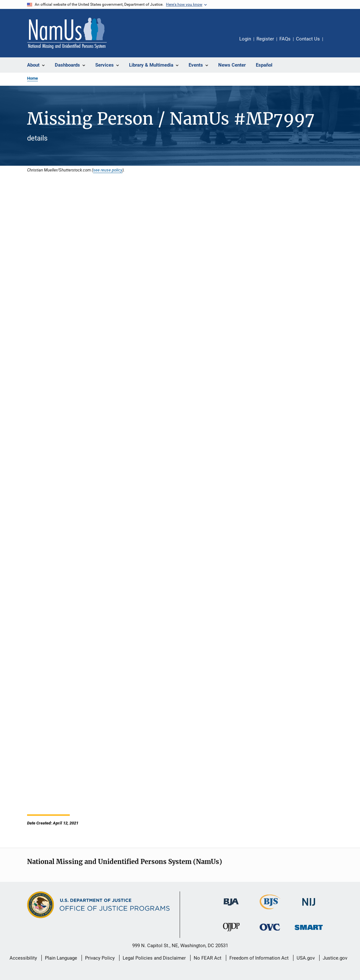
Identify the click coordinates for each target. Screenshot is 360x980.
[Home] (67, 33)
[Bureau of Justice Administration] (231, 907)
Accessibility (23, 958)
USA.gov (306, 958)
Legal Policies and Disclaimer (154, 958)
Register (265, 39)
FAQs (285, 39)
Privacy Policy (100, 958)
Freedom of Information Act (259, 958)
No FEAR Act (208, 958)
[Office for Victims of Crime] (270, 932)
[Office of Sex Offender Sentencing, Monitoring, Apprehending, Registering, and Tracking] (309, 931)
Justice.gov (335, 958)
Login (245, 39)
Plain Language (61, 958)
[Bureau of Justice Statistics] (270, 911)
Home (32, 78)
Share (333, 43)
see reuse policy (108, 170)
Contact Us (308, 39)
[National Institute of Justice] (309, 907)
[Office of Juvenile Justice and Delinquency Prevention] (231, 933)
